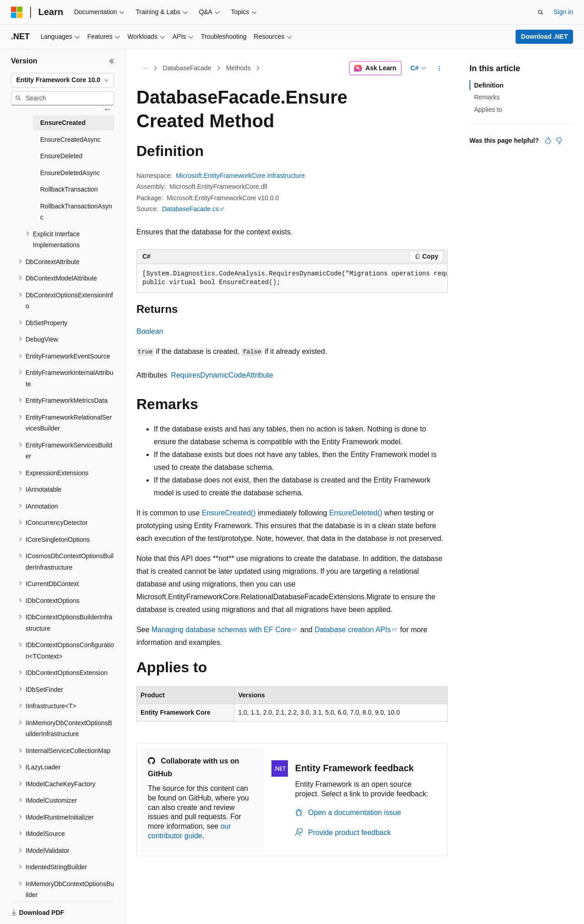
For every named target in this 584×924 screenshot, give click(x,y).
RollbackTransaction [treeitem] (69, 189)
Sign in (563, 12)
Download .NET (545, 36)
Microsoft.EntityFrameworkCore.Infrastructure (240, 176)
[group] (292, 278)
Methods (238, 68)
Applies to (488, 109)
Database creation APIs (352, 630)
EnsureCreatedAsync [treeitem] (70, 140)
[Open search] (541, 12)
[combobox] (63, 80)
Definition (489, 85)
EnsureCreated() (229, 513)
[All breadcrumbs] (144, 68)
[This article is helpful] (548, 140)
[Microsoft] (17, 12)
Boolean (150, 331)
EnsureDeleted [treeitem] (61, 156)
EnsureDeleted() (356, 513)
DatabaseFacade (187, 68)
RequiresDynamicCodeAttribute (222, 375)
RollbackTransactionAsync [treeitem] (76, 212)
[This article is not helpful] (559, 140)
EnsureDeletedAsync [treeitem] (70, 173)
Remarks (487, 97)
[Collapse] (112, 61)
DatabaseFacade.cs (190, 209)
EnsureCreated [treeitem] (63, 123)
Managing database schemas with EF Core (221, 630)
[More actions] (440, 68)
